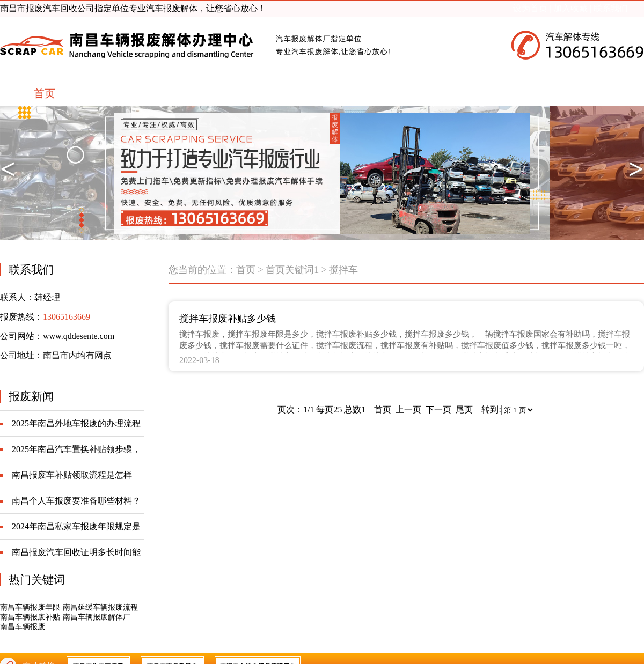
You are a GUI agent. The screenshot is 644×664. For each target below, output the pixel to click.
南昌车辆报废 (23, 627)
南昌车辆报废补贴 (30, 617)
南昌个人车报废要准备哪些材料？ (76, 501)
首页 (246, 270)
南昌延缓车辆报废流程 (100, 607)
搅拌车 (343, 270)
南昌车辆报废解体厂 (97, 617)
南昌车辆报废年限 (30, 607)
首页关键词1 (292, 270)
